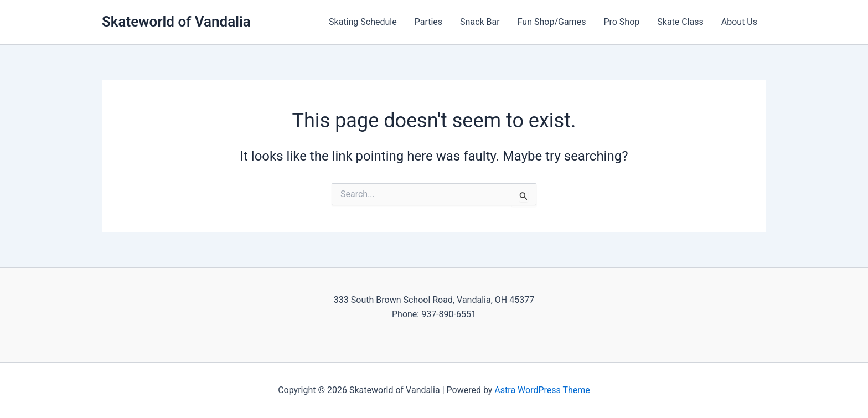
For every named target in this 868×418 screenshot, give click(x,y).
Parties (428, 22)
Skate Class (680, 22)
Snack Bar (480, 22)
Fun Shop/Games (552, 22)
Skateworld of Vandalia (176, 22)
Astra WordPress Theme (542, 390)
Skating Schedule (363, 22)
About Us (739, 22)
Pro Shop (621, 22)
